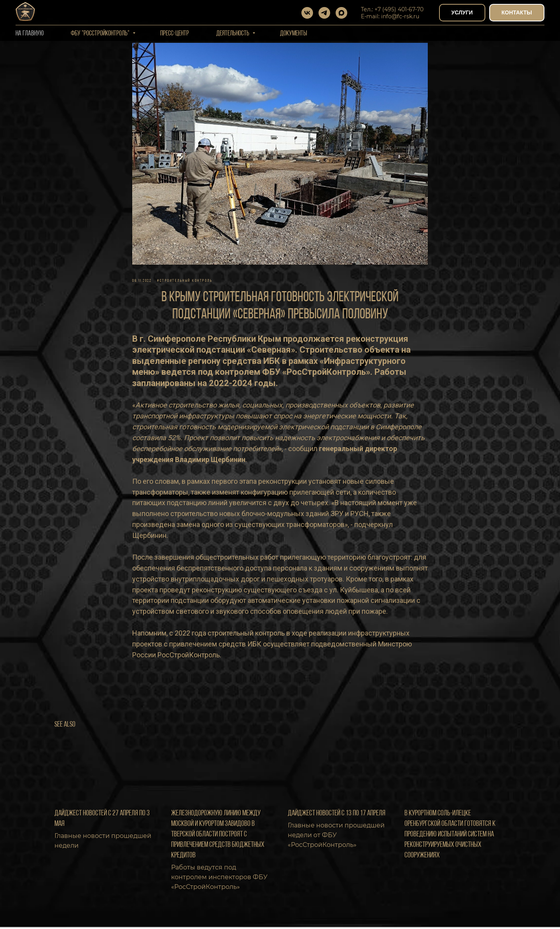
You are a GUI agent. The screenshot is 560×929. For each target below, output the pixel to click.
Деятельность (233, 34)
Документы (294, 34)
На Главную (30, 34)
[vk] (307, 13)
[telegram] (324, 13)
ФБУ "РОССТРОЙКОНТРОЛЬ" (101, 34)
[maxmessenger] (341, 13)
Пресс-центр (175, 34)
